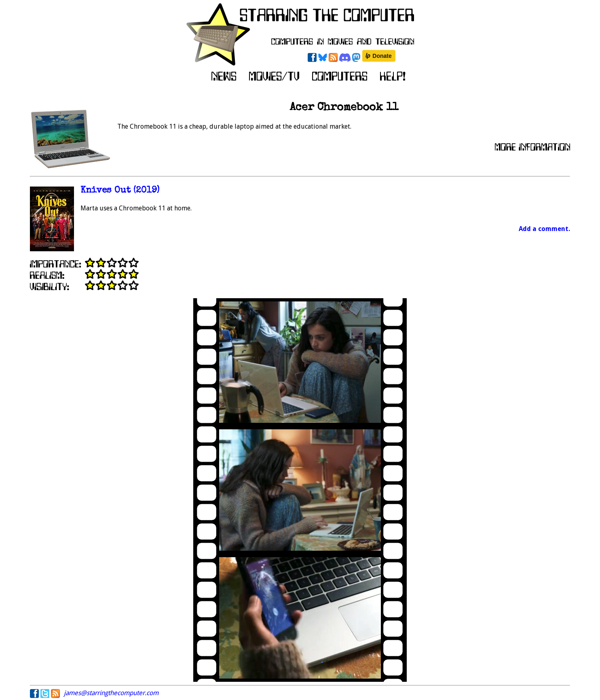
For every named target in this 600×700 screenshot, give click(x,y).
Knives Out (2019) (120, 191)
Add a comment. (544, 229)
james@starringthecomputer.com (111, 693)
